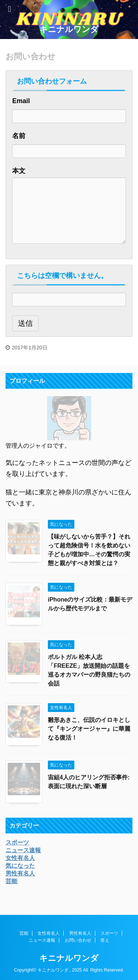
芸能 (24, 933)
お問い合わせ (78, 940)
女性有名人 (49, 933)
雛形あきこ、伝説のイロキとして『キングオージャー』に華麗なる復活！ (89, 729)
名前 (19, 136)
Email (21, 101)
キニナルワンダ (69, 29)
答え (105, 940)
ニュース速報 (42, 940)
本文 (19, 171)
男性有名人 (80, 933)
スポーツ (109, 933)
